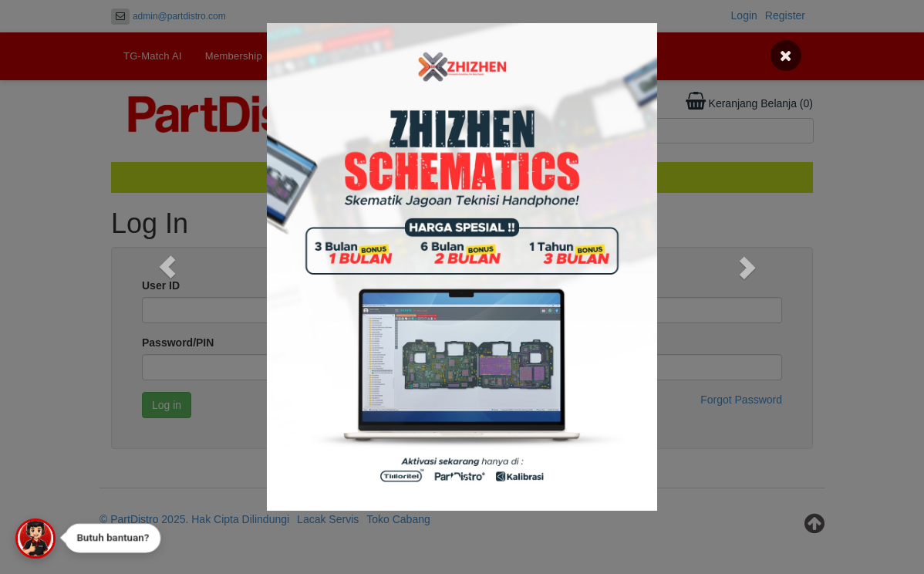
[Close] (786, 56)
